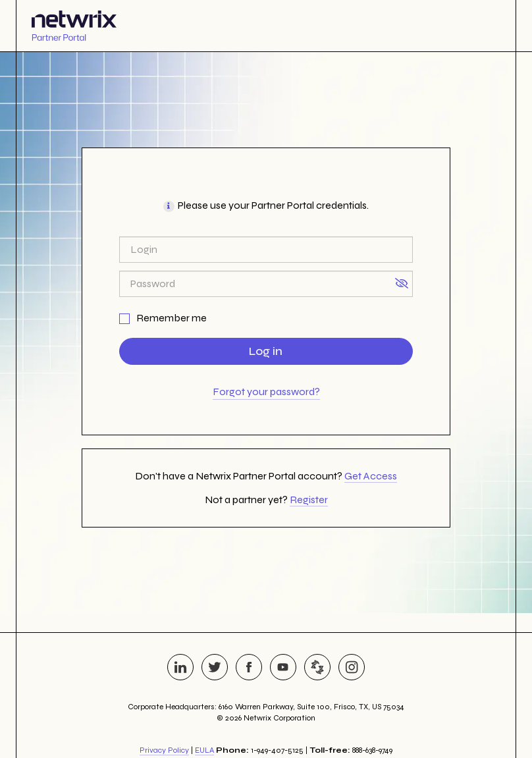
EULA (204, 750)
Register (309, 500)
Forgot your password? (266, 392)
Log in (266, 351)
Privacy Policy (164, 750)
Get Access (371, 476)
